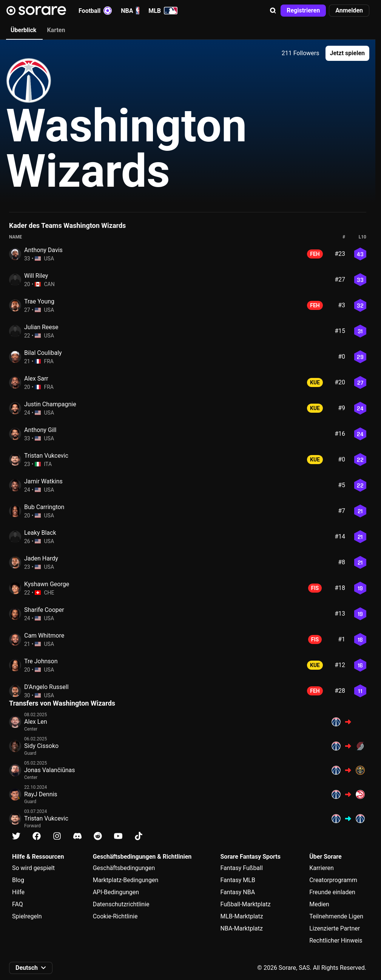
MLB (163, 11)
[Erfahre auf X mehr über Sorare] (16, 836)
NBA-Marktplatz (242, 928)
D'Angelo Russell (46, 687)
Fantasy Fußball (242, 868)
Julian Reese (41, 327)
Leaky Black (40, 533)
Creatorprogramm (333, 880)
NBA (130, 11)
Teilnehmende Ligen (336, 916)
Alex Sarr (36, 379)
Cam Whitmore (44, 636)
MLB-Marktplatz (242, 916)
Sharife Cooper (44, 610)
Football (95, 11)
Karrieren (322, 868)
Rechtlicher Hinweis (336, 941)
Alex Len (36, 722)
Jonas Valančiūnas (50, 770)
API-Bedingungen (116, 892)
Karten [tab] (56, 30)
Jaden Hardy (41, 558)
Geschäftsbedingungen (124, 868)
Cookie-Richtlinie (115, 916)
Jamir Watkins (43, 481)
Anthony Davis (43, 250)
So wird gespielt (33, 868)
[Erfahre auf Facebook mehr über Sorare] (37, 836)
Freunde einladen (332, 892)
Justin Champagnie (50, 404)
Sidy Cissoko (41, 746)
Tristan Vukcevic (46, 456)
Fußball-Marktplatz (246, 904)
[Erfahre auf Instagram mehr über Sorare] (57, 836)
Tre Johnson (41, 661)
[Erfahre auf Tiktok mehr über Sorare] (139, 836)
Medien (319, 904)
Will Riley (36, 276)
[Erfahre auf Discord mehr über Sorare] (77, 836)
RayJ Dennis (41, 794)
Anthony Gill (40, 430)
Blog (18, 880)
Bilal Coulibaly (43, 353)
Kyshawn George (47, 584)
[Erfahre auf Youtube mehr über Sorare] (118, 836)
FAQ (18, 904)
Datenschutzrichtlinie (121, 904)
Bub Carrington (44, 507)
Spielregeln (27, 916)
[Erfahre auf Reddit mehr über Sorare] (98, 836)
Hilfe (18, 892)
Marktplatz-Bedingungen (126, 880)
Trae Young (39, 301)
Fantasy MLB (238, 880)
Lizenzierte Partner (335, 928)
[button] (273, 11)
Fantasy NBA (238, 892)
